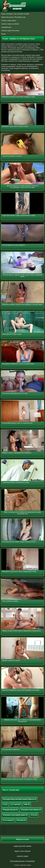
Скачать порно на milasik (10, 24)
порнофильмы (6, 27)
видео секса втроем (22, 851)
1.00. (27, 804)
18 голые (21, 820)
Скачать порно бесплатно (10, 31)
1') (5, 804)
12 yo (34, 815)
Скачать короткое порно (22, 865)
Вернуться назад (22, 839)
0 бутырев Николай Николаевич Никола (19, 799)
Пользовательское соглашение (22, 861)
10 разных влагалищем (31, 810)
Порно (4, 34)
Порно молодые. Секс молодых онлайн (15, 14)
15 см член (8, 820)
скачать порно (22, 856)
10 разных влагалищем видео (15, 815)
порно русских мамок (22, 846)
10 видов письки (10, 810)
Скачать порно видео (9, 21)
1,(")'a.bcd (15, 804)
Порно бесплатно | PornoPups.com (13, 17)
